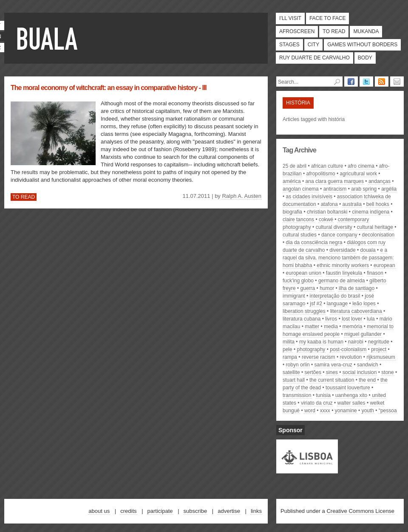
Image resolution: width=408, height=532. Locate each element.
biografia (292, 212)
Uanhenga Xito (351, 395)
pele (288, 349)
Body (365, 58)
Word (310, 411)
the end (367, 380)
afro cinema (361, 166)
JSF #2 (316, 304)
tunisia (323, 395)
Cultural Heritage (375, 227)
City (313, 45)
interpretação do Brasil (335, 296)
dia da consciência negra (314, 242)
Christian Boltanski (327, 212)
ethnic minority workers (343, 265)
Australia (352, 204)
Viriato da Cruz (317, 403)
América (292, 181)
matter (312, 327)
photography (311, 349)
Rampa (290, 357)
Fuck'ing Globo (298, 281)
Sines (332, 372)
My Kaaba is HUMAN (321, 342)
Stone (387, 372)
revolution (351, 357)
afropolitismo (321, 174)
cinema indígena (371, 212)
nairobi (356, 342)
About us (99, 511)
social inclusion (360, 372)
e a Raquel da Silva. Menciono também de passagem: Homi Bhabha (338, 258)
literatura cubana (302, 319)
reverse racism (319, 357)
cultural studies (300, 235)
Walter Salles (351, 403)
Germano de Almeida (341, 281)
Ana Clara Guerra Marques (335, 181)
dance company (339, 235)
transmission (297, 395)
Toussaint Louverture (348, 388)
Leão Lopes (364, 304)
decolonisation (378, 235)
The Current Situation (332, 380)
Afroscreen (297, 31)
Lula (371, 319)
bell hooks (378, 204)
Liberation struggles (304, 311)
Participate (160, 511)
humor (327, 288)
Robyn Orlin (298, 365)
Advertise (229, 511)
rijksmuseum (381, 357)
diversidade (342, 250)
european (384, 265)
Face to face (328, 18)
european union (304, 273)
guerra (308, 288)
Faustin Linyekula (344, 273)
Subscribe (195, 511)
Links (256, 511)
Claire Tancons (298, 220)
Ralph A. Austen (242, 196)
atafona (329, 204)
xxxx (325, 411)
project (379, 349)
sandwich (368, 365)
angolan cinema (301, 189)
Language (337, 304)
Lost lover (352, 319)
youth (368, 411)
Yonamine (346, 411)
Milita (289, 342)
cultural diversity (334, 227)
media (331, 327)
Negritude (379, 342)
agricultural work (358, 174)
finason (375, 273)
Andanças (380, 181)
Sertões (313, 372)
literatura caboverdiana (356, 311)
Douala (368, 250)
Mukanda (366, 31)
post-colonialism (348, 349)
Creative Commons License (360, 511)
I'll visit (290, 18)
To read (334, 31)
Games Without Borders (362, 45)
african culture (327, 166)
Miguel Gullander (363, 334)
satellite (291, 372)
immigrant (294, 296)
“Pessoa (388, 411)
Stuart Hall (294, 380)
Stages (289, 45)
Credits (128, 511)
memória (353, 327)
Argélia (389, 189)
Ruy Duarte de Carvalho (314, 58)
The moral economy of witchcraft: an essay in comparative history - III (109, 88)
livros (331, 319)
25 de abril (295, 166)
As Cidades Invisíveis (309, 197)
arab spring (364, 189)
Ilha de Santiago (357, 288)
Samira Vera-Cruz (333, 365)
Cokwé (326, 220)
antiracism (335, 189)
